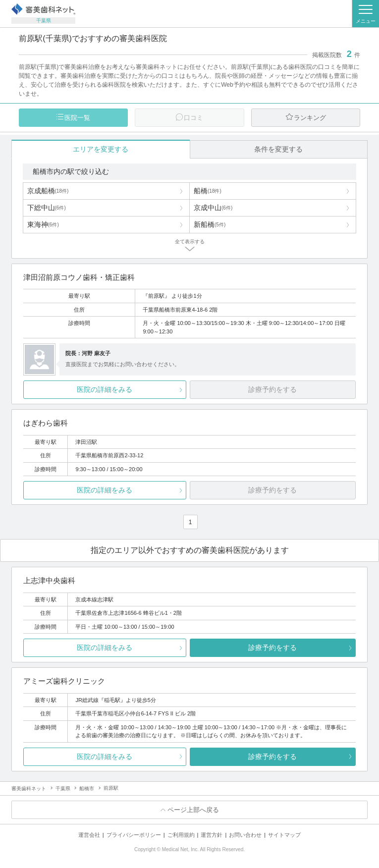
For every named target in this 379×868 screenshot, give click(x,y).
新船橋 (210, 224)
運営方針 (212, 835)
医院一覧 (77, 118)
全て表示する (190, 242)
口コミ (193, 118)
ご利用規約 (181, 835)
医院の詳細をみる (105, 389)
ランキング (310, 118)
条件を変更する (278, 149)
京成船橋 (48, 191)
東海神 (43, 224)
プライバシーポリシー (134, 835)
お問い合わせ (245, 835)
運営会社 (89, 835)
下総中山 (47, 208)
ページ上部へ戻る (193, 810)
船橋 (208, 191)
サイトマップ (284, 835)
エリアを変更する (101, 149)
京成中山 (213, 208)
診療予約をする (272, 648)
